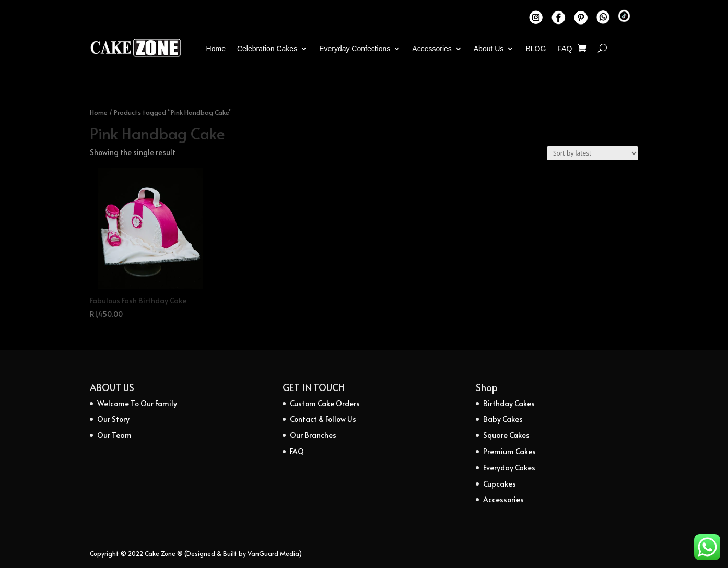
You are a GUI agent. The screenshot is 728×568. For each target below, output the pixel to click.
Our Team (114, 435)
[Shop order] (592, 153)
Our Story (113, 419)
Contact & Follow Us (323, 419)
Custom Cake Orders (325, 403)
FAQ (565, 49)
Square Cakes (506, 435)
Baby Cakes (503, 419)
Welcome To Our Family (137, 403)
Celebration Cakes (267, 49)
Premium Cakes (509, 451)
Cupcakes (500, 484)
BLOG (536, 49)
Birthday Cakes (509, 403)
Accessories (432, 49)
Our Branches (313, 435)
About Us (489, 49)
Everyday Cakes (509, 468)
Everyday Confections (355, 49)
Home (216, 49)
